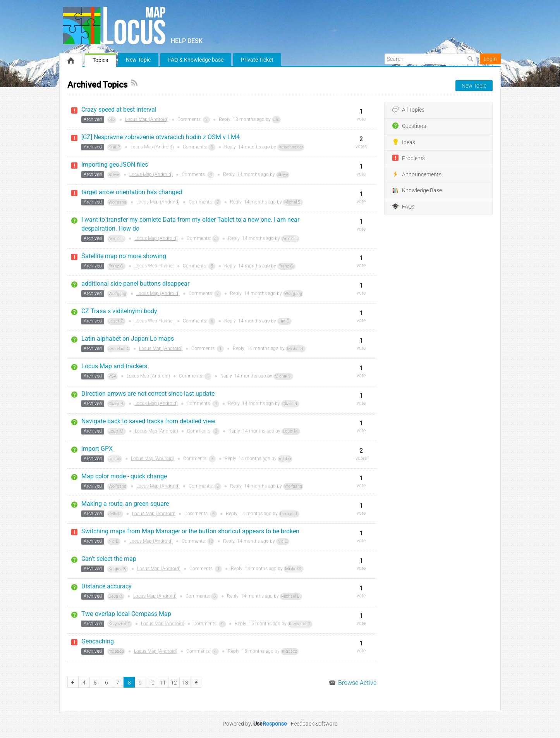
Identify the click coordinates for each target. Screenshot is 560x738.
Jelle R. (115, 514)
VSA (113, 376)
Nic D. (114, 541)
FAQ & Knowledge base (196, 60)
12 (174, 683)
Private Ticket (257, 60)
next (197, 682)
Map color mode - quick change (124, 476)
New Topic (138, 60)
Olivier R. (116, 404)
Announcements (417, 174)
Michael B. (291, 596)
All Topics (408, 110)
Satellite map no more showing (124, 256)
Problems (409, 158)
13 (185, 683)
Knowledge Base (417, 191)
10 (211, 541)
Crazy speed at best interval (119, 109)
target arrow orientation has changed (132, 192)
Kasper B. (118, 569)
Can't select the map (109, 559)
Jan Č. (284, 321)
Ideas (404, 142)
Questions (409, 126)
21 (216, 239)
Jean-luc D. (119, 349)
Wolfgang (117, 202)
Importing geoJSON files (115, 165)
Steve (114, 175)
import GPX (97, 449)
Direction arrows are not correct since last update (148, 394)
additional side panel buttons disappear (135, 284)
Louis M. (117, 431)
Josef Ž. (116, 321)
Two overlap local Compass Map (126, 614)
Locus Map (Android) (147, 119)
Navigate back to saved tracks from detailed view (148, 421)
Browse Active (353, 683)
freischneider (291, 147)
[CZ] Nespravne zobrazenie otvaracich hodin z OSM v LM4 (161, 137)
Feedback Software (314, 724)
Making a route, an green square (125, 504)
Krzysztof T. (120, 624)
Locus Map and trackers (114, 366)
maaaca (116, 651)
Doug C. (116, 596)
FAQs (403, 207)
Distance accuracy (107, 586)
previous (73, 682)
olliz (112, 120)
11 (163, 683)
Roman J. (289, 514)
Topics (100, 60)
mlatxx (115, 459)
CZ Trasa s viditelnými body (119, 311)
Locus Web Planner (154, 266)
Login (490, 59)
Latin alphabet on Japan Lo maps (128, 339)
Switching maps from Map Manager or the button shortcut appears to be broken (190, 531)
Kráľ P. (114, 147)
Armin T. (116, 239)
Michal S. (293, 202)
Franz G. (116, 266)
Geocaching (98, 641)
